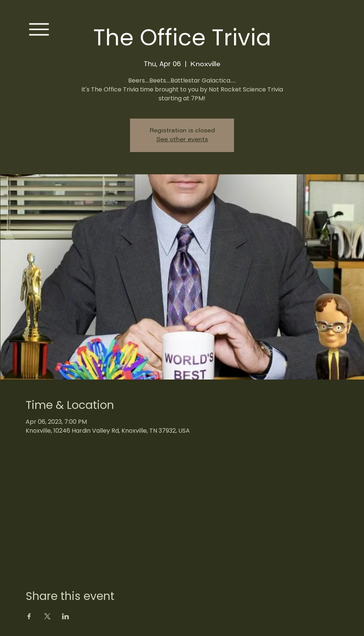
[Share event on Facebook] (29, 616)
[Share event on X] (47, 616)
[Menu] (39, 29)
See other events (182, 140)
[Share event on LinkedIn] (66, 616)
